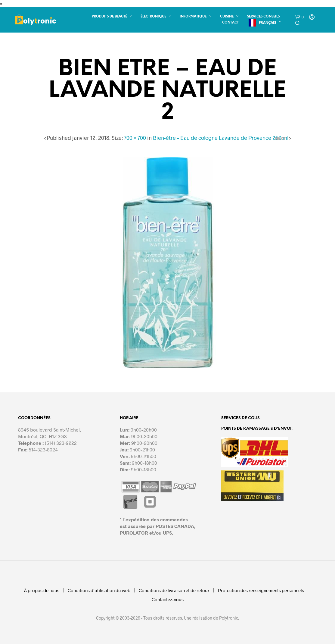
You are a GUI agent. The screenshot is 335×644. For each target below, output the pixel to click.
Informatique (193, 17)
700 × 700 (135, 138)
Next (280, 138)
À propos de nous (42, 590)
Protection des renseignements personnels (261, 590)
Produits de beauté (109, 17)
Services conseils (263, 17)
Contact (230, 23)
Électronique (153, 17)
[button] (299, 17)
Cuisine (227, 17)
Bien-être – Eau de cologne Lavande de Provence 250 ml (221, 138)
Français (267, 23)
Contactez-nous (168, 599)
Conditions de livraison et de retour (174, 590)
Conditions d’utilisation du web (99, 590)
